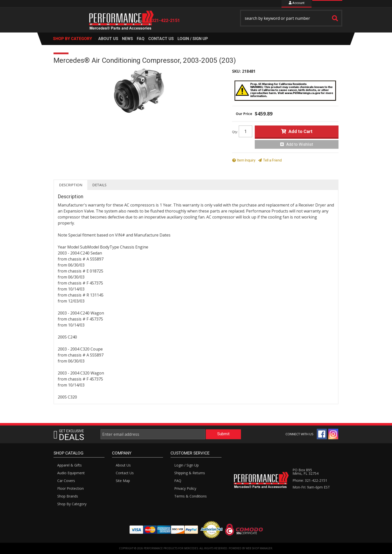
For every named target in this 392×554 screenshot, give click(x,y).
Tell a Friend (272, 160)
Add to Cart (300, 131)
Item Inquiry (246, 160)
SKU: (236, 71)
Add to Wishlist (300, 144)
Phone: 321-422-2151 (310, 480)
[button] (291, 18)
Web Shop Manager (259, 548)
